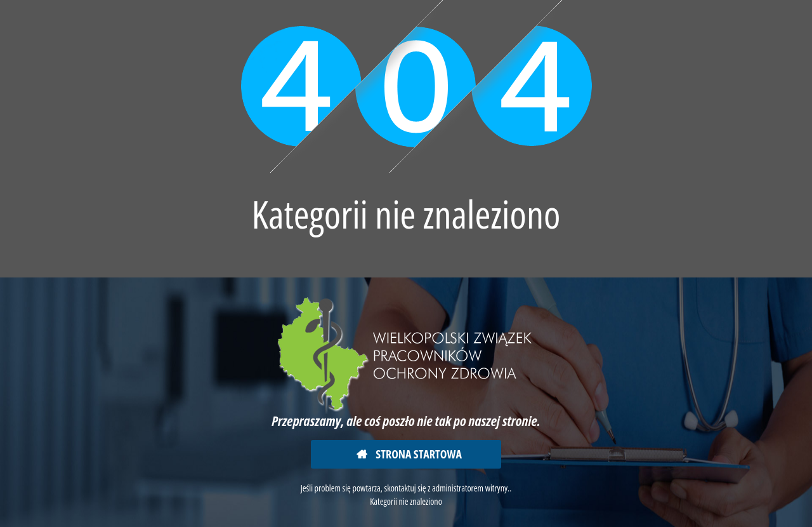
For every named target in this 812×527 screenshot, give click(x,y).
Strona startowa (418, 454)
